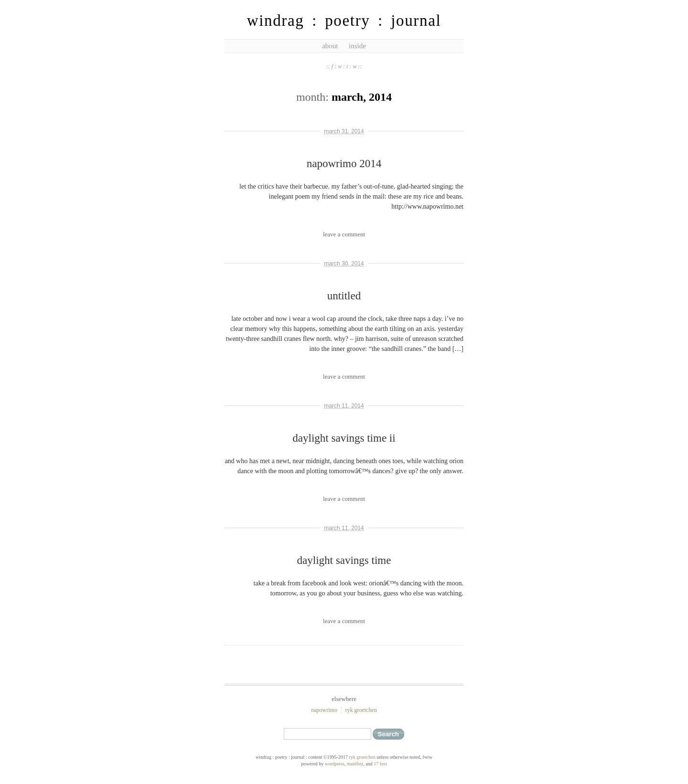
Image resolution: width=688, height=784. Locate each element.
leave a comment (344, 234)
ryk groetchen (361, 710)
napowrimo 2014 (344, 164)
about (330, 46)
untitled (344, 296)
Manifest (355, 764)
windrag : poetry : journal (344, 21)
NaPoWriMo (324, 710)
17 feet (380, 764)
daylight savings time (344, 560)
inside (357, 46)
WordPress (335, 764)
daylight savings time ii (344, 438)
